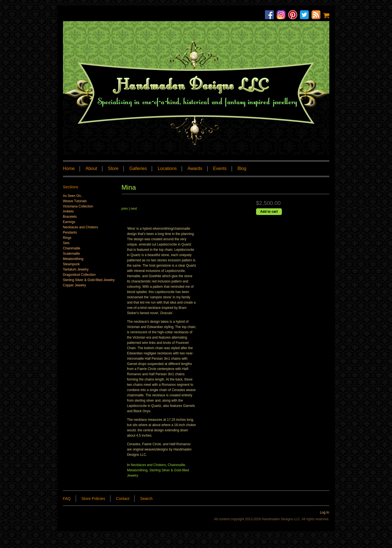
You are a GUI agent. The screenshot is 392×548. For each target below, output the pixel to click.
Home (69, 168)
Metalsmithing (137, 470)
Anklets (68, 211)
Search (146, 499)
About (91, 168)
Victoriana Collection (78, 206)
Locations (167, 168)
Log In (324, 512)
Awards (195, 168)
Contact (123, 499)
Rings (67, 238)
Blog (242, 168)
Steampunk (71, 264)
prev (125, 209)
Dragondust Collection (79, 275)
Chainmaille (176, 465)
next (134, 209)
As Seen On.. (73, 196)
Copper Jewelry (74, 285)
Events (220, 168)
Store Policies (93, 499)
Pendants (70, 232)
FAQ (67, 499)
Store (113, 168)
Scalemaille (71, 254)
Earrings (69, 222)
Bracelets (70, 217)
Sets (66, 243)
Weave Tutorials (75, 201)
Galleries (138, 168)
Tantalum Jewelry (76, 269)
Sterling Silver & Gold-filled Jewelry (89, 280)
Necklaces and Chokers (148, 465)
